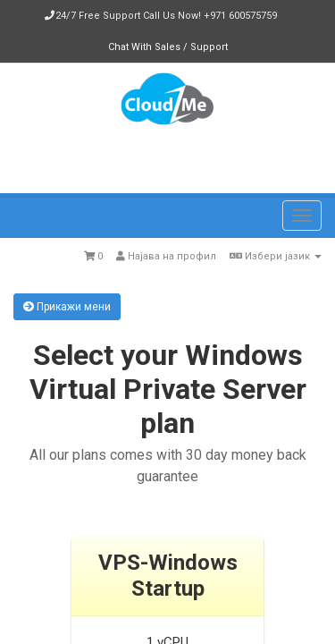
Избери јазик (276, 256)
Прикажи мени (67, 307)
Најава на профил (166, 256)
